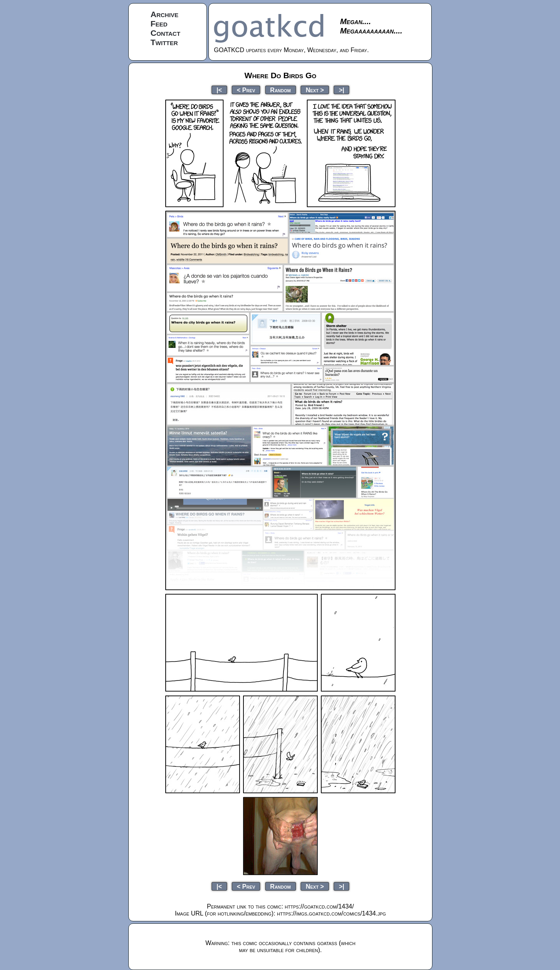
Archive (164, 14)
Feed (159, 24)
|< (219, 90)
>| (341, 90)
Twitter (164, 42)
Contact (165, 33)
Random (281, 90)
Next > (315, 90)
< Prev (246, 90)
